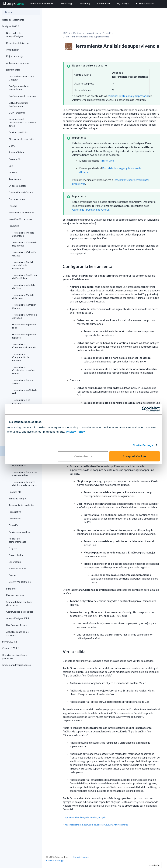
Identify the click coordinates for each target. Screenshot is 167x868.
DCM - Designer (23, 113)
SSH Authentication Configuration (19, 104)
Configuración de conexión (22, 96)
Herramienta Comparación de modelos (21, 357)
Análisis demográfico (23, 532)
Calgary (23, 548)
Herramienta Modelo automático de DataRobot (23, 265)
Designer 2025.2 (19, 26)
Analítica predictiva (19, 132)
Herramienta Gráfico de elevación (25, 316)
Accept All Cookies (135, 456)
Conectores (23, 518)
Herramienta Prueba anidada (23, 382)
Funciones (21, 589)
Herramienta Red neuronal (21, 401)
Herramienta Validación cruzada (24, 254)
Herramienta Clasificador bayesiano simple (24, 370)
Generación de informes (23, 192)
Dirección (23, 525)
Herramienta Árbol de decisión (24, 287)
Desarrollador (23, 555)
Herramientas (21, 70)
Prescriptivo (23, 512)
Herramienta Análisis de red (25, 392)
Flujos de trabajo (21, 56)
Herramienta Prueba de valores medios (24, 474)
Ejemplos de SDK (23, 569)
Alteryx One (107, 161)
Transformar (23, 179)
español (154, 865)
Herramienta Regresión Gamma (24, 306)
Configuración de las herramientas (19, 88)
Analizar (23, 172)
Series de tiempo (23, 499)
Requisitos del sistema (18, 43)
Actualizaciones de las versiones (17, 633)
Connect (23, 575)
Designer (78, 33)
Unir (23, 166)
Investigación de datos (23, 219)
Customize (83, 456)
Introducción (21, 50)
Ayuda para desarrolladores (19, 665)
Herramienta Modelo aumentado (23, 234)
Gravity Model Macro (23, 582)
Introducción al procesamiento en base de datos (22, 122)
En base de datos (23, 186)
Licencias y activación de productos (19, 657)
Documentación (23, 199)
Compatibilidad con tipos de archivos (21, 604)
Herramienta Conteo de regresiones (25, 244)
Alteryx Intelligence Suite (23, 139)
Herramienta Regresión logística (24, 336)
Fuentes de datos (21, 595)
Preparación (23, 159)
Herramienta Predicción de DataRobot (25, 277)
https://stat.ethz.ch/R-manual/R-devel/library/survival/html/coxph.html (97, 825)
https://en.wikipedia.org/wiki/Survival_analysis (85, 817)
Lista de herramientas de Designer (21, 78)
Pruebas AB (23, 492)
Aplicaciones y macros (21, 63)
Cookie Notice (81, 857)
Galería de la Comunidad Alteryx (91, 210)
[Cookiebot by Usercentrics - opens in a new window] (144, 409)
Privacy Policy (75, 431)
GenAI (23, 146)
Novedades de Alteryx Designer (15, 35)
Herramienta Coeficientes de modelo (24, 346)
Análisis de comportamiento (23, 540)
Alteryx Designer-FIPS (21, 618)
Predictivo (23, 226)
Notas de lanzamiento (13, 20)
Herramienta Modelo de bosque (23, 297)
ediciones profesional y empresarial (128, 96)
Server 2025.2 (19, 642)
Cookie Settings (143, 445)
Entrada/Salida (23, 152)
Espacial (23, 206)
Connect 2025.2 (19, 648)
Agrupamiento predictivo (23, 505)
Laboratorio (23, 562)
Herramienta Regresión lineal (24, 326)
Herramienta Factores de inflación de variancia (24, 484)
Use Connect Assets (16, 625)
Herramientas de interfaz (23, 213)
